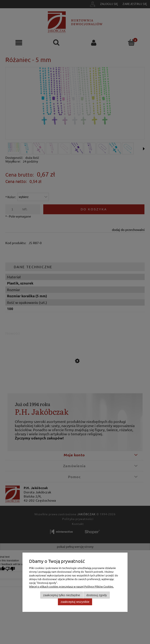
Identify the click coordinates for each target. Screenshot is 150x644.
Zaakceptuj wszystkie (75, 602)
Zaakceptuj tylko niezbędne (62, 595)
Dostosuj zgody (97, 595)
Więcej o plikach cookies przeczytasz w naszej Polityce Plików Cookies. (71, 586)
